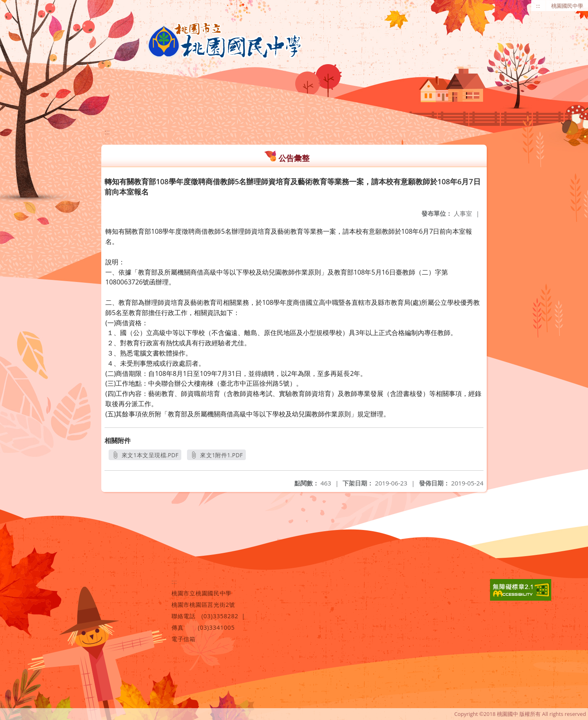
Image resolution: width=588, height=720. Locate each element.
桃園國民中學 (567, 6)
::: (538, 6)
